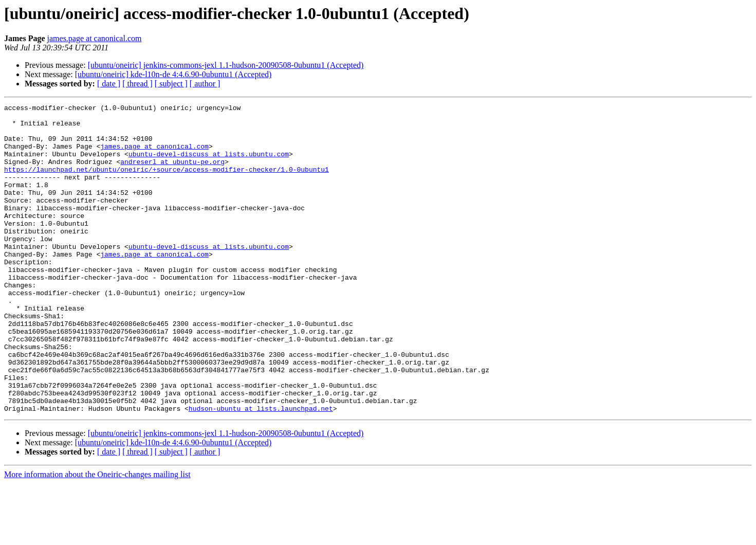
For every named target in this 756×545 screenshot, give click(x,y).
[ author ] (205, 84)
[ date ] (109, 84)
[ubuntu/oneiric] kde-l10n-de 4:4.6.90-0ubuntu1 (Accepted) (173, 74)
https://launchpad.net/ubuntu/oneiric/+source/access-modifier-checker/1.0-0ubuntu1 (167, 183)
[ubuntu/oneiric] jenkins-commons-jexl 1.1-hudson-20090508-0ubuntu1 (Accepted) (226, 65)
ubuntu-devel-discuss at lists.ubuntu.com (209, 165)
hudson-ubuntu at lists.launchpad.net (261, 470)
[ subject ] (171, 84)
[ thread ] (137, 84)
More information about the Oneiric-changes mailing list (97, 536)
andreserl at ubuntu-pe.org (172, 174)
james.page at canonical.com (95, 38)
